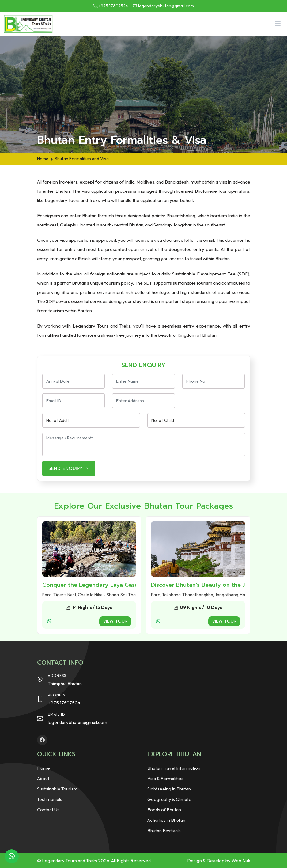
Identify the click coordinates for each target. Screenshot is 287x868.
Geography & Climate (169, 799)
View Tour (115, 621)
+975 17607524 (113, 6)
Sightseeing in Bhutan (169, 789)
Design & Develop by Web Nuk (219, 860)
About (43, 778)
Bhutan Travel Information (174, 768)
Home (43, 768)
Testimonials (50, 799)
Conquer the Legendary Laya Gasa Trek (97, 585)
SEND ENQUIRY (69, 468)
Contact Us (48, 810)
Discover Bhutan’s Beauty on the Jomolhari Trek (217, 585)
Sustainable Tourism (57, 789)
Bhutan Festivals (164, 830)
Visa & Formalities (165, 778)
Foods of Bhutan (164, 810)
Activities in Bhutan (166, 820)
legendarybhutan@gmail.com (166, 6)
